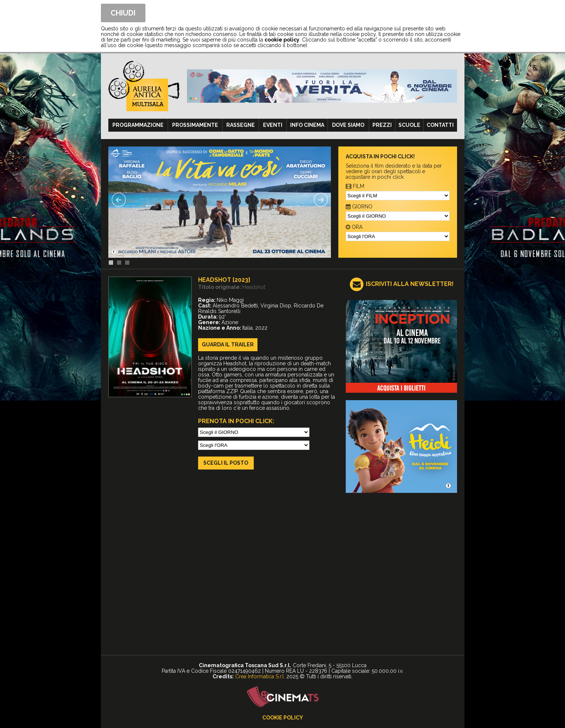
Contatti (440, 125)
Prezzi (382, 125)
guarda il (228, 345)
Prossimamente (195, 125)
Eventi (273, 125)
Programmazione (138, 125)
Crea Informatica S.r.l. (260, 676)
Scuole (409, 125)
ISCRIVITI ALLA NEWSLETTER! (410, 284)
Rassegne (241, 125)
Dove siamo (348, 125)
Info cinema (307, 125)
